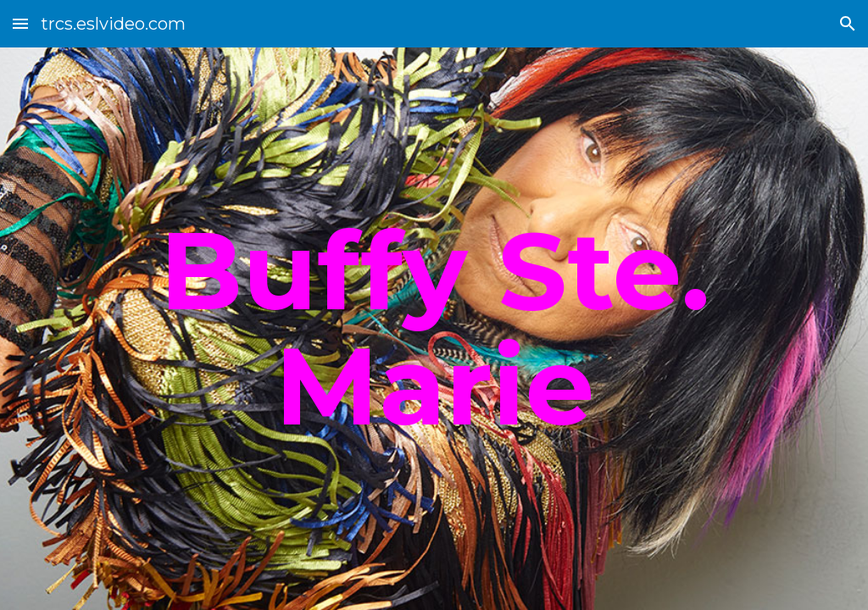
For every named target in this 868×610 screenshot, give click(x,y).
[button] (20, 23)
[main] (434, 328)
